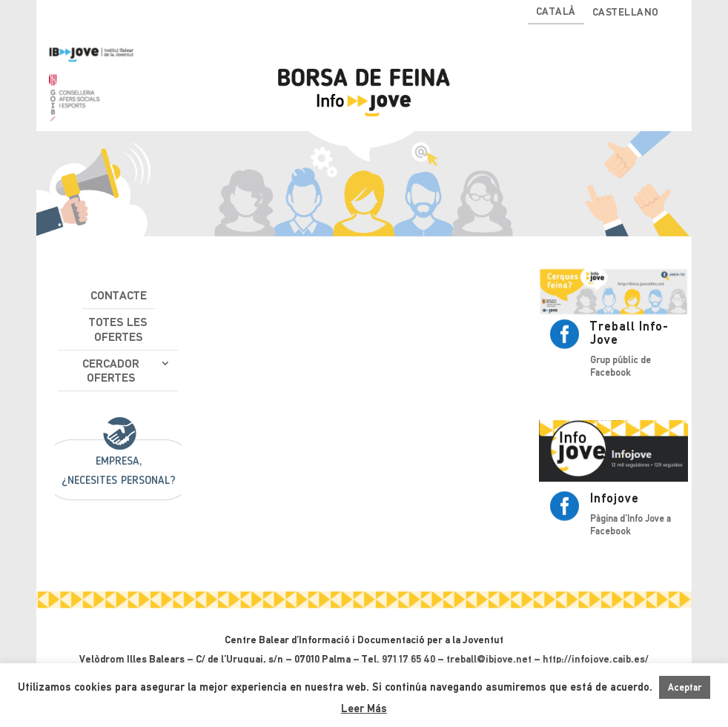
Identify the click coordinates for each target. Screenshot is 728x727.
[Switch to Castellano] (626, 15)
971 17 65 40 (408, 659)
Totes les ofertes (118, 329)
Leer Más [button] (364, 708)
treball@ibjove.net (489, 659)
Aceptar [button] (685, 687)
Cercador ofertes (111, 371)
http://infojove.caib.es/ (596, 659)
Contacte (119, 295)
